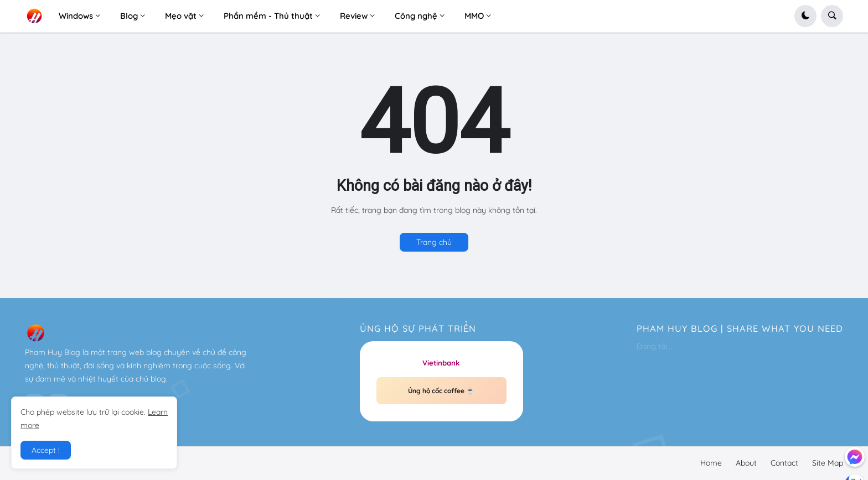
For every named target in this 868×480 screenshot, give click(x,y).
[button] (805, 16)
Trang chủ (434, 242)
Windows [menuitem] (76, 16)
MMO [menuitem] (474, 16)
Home (711, 463)
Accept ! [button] (46, 450)
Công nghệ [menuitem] (416, 16)
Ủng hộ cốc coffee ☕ (441, 391)
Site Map (828, 463)
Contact (784, 463)
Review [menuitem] (354, 16)
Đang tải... (654, 346)
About (746, 463)
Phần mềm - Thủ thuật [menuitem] (268, 16)
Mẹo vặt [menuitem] (181, 16)
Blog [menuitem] (129, 16)
